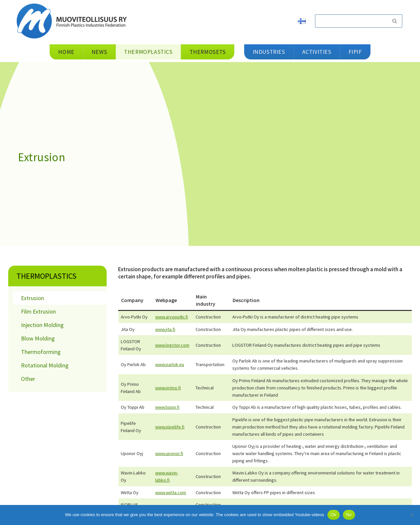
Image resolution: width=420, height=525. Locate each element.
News (99, 52)
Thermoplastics (46, 276)
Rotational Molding (45, 365)
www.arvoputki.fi (172, 317)
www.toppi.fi (167, 407)
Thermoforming (41, 352)
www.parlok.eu (170, 364)
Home (66, 52)
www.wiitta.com (171, 492)
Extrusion (32, 298)
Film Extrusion (38, 311)
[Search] (351, 21)
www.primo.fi (168, 388)
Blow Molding (38, 338)
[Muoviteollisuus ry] (74, 21)
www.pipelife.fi (170, 427)
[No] (412, 515)
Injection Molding (42, 325)
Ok (334, 515)
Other (28, 379)
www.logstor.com (172, 345)
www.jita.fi (165, 329)
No (349, 515)
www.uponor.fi (169, 453)
